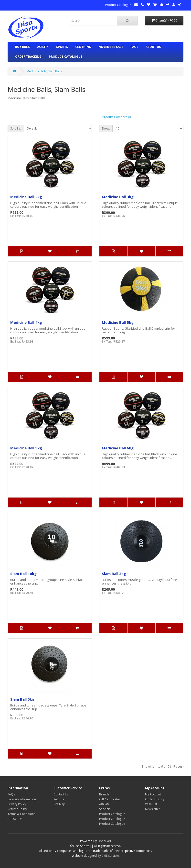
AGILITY (43, 47)
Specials (105, 809)
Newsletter (153, 809)
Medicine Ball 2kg (26, 197)
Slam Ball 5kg (22, 699)
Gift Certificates (110, 799)
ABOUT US (153, 47)
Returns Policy (17, 809)
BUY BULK (22, 47)
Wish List (151, 804)
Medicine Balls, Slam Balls (44, 71)
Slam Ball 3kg (114, 574)
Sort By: (16, 128)
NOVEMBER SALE (111, 47)
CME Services (111, 856)
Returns (59, 799)
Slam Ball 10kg (23, 574)
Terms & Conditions (21, 814)
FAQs (134, 47)
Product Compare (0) (117, 117)
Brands (104, 794)
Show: (106, 128)
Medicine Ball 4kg (26, 322)
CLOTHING (83, 47)
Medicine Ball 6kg (118, 448)
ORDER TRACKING (28, 57)
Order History (155, 799)
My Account (153, 794)
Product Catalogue (118, 5)
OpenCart (104, 841)
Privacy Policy (17, 804)
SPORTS (62, 47)
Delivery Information (22, 799)
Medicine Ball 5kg (118, 322)
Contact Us (61, 794)
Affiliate (104, 804)
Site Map (59, 804)
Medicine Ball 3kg (118, 197)
